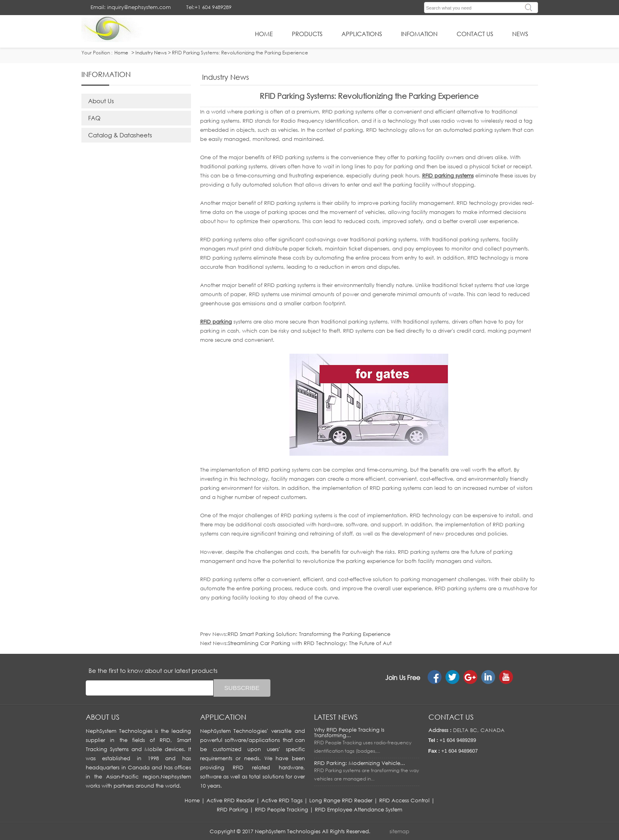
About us (103, 717)
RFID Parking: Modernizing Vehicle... (360, 763)
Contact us (451, 717)
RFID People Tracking (282, 809)
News (520, 34)
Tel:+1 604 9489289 (209, 7)
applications (362, 34)
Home (192, 800)
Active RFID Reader (230, 800)
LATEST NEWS (336, 717)
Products (307, 34)
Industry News (151, 53)
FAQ (94, 118)
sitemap (399, 831)
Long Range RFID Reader (341, 800)
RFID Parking (232, 809)
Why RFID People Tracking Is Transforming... (349, 732)
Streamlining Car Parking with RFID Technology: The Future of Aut (310, 643)
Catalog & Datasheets (120, 135)
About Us (101, 101)
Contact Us (475, 34)
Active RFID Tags (282, 800)
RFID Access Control (404, 800)
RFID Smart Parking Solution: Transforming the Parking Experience (309, 634)
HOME (264, 34)
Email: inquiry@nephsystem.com (131, 7)
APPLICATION (223, 717)
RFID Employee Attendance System (359, 809)
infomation (419, 34)
